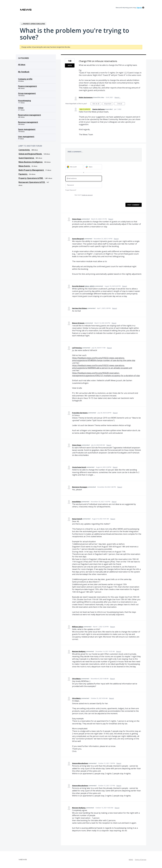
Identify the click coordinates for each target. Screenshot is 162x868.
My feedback (24, 72)
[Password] (84, 185)
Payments (23, 174)
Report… (118, 97)
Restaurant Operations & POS (32, 182)
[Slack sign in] (93, 167)
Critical (121, 104)
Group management (27, 93)
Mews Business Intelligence (31, 162)
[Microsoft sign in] (74, 167)
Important (109, 104)
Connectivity (24, 150)
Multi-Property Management (31, 170)
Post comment (134, 205)
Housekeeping (24, 101)
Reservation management (30, 115)
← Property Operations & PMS (33, 24)
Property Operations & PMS (31, 178)
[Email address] (84, 179)
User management (26, 137)
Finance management (28, 86)
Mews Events (25, 166)
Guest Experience (27, 158)
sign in (139, 8)
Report (111, 219)
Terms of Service (141, 860)
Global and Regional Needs (30, 154)
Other (21, 108)
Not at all (97, 104)
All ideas (22, 65)
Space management (27, 129)
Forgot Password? (71, 190)
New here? (84, 195)
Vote (70, 65)
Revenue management (28, 122)
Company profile (25, 79)
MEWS (131, 860)
